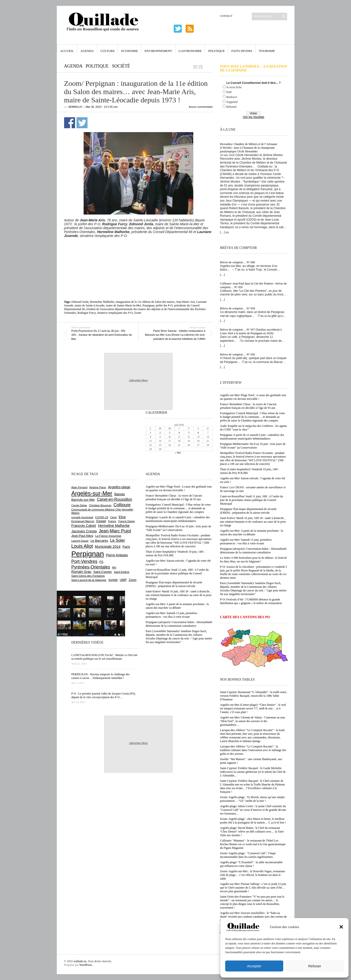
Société (121, 66)
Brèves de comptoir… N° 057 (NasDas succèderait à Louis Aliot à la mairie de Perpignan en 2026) (251, 331)
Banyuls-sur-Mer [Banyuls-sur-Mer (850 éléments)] (83, 500)
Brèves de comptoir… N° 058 (238, 308)
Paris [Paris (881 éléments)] (126, 547)
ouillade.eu (80, 961)
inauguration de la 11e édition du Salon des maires (145, 302)
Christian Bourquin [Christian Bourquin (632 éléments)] (100, 505)
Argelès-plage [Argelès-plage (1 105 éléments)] (119, 487)
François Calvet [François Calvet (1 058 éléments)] (84, 526)
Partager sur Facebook (70, 123)
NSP (229, 92)
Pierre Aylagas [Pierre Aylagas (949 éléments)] (117, 555)
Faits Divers (242, 51)
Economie (130, 51)
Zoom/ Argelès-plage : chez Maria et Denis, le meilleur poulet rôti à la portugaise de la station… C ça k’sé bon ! (253, 821)
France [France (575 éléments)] (112, 521)
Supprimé (232, 102)
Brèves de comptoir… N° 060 (238, 262)
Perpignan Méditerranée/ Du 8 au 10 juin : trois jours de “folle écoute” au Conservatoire (253, 446)
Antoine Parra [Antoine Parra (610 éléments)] (98, 487)
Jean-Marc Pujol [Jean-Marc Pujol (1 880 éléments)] (115, 531)
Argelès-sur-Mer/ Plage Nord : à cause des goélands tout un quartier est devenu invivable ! (253, 397)
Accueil (67, 51)
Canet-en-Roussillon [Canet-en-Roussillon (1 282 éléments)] (115, 499)
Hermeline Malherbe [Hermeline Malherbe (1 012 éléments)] (114, 526)
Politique (216, 51)
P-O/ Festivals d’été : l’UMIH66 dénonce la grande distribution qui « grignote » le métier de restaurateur (251, 601)
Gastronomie (190, 51)
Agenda (87, 51)
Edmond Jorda (80, 302)
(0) (227, 232)
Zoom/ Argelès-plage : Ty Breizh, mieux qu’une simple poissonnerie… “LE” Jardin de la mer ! (252, 799)
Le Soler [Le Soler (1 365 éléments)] (118, 540)
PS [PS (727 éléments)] (101, 562)
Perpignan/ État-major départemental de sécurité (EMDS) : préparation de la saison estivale (248, 511)
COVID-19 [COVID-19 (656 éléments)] (102, 517)
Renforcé (232, 97)
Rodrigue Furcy (87, 313)
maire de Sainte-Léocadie (90, 305)
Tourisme (267, 51)
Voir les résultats (253, 117)
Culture (108, 51)
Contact (226, 16)
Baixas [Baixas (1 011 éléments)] (120, 494)
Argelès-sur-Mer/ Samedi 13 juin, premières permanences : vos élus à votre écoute (246, 542)
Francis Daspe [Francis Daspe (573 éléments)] (127, 521)
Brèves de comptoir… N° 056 (238, 354)
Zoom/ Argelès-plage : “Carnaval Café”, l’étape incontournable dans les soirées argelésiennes (248, 855)
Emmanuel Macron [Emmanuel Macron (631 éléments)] (83, 521)
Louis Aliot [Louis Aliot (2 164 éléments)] (82, 546)
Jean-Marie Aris (186, 302)
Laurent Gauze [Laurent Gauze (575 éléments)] (80, 541)
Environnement (158, 51)
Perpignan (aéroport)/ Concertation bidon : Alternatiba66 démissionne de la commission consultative (253, 551)
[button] (341, 927)
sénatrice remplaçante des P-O (115, 313)
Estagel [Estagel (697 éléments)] (101, 521)
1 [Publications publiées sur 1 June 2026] (151, 433)
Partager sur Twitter (82, 123)
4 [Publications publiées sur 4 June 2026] (179, 433)
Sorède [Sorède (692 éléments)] (113, 580)
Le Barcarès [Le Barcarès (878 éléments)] (99, 541)
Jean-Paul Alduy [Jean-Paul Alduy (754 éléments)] (82, 536)
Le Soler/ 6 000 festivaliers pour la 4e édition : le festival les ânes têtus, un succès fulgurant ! (253, 560)
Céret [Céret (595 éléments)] (113, 517)
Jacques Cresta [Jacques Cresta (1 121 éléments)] (84, 531)
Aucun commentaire (201, 107)
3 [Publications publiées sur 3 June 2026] (170, 433)
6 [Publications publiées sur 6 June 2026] (198, 433)
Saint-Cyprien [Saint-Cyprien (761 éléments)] (103, 572)
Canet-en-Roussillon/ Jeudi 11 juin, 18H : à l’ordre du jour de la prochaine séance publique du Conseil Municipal (252, 500)
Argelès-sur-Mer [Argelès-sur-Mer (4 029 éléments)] (92, 493)
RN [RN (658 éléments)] (114, 568)
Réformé (232, 107)
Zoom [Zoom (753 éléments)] (133, 580)
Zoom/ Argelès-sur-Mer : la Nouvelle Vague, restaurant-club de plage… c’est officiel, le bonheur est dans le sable (253, 875)
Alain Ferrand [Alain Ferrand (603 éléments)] (79, 487)
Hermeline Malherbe (102, 302)
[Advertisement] (138, 251)
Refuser (315, 966)
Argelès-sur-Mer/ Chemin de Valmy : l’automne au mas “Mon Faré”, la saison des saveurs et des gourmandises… (253, 721)
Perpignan (149, 305)
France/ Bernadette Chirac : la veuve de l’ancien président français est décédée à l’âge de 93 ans (248, 406)
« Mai (178, 453)
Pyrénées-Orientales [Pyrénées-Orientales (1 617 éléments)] (91, 567)
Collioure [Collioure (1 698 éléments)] (122, 505)
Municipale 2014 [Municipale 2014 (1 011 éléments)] (108, 547)
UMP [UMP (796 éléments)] (123, 580)
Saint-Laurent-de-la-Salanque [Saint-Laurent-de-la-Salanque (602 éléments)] (89, 580)
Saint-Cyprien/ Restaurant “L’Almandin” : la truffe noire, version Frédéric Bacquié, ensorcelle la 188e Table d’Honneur (254, 696)
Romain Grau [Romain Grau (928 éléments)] (81, 572)
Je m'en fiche (234, 87)
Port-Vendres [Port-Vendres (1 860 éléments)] (84, 561)
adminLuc (75, 107)
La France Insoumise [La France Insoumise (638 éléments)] (108, 536)
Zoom (138, 313)
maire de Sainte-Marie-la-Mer (123, 305)
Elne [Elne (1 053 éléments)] (122, 517)
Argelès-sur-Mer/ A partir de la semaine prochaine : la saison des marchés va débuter (252, 533)
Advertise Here (138, 380)
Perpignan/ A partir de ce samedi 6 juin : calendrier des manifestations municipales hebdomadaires (252, 437)
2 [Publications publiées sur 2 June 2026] (160, 433)
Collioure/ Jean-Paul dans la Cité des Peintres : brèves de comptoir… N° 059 (253, 285)
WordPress (86, 965)
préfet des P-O (164, 305)
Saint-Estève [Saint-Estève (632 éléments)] (122, 572)
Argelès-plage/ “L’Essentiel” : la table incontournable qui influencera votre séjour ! (251, 864)
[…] (223, 232)
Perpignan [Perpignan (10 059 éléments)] (88, 554)
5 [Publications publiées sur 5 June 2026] (189, 433)
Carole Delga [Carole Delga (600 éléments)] (79, 505)
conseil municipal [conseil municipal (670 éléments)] (82, 517)
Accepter (254, 966)
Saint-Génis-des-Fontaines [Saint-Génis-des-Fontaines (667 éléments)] (88, 576)
